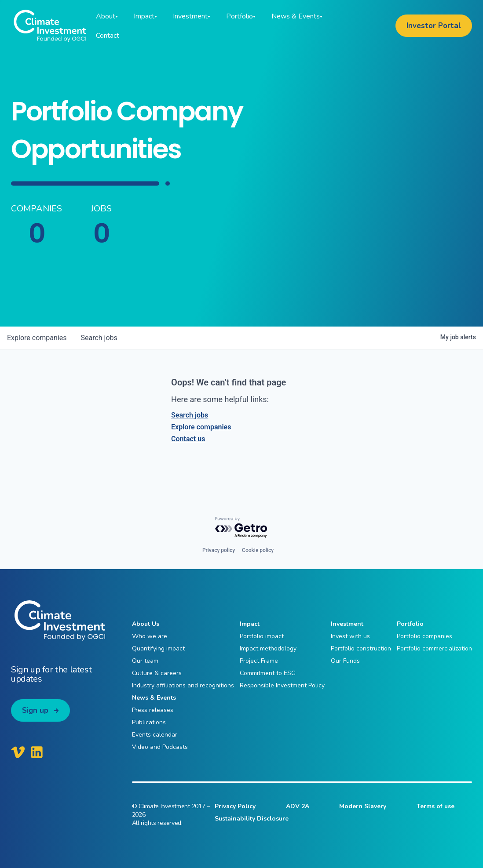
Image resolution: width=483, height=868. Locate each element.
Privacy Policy (235, 806)
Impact (250, 624)
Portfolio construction (361, 648)
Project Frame (259, 661)
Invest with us (350, 636)
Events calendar (155, 735)
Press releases (153, 710)
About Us (146, 624)
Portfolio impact (262, 636)
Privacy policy (219, 550)
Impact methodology (268, 648)
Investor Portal (434, 26)
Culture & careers (157, 673)
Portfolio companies (424, 636)
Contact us (188, 439)
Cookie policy (258, 550)
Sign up (35, 710)
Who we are (150, 636)
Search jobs (190, 415)
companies (37, 338)
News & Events (154, 698)
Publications (149, 722)
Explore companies (201, 427)
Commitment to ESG (268, 673)
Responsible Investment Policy (282, 685)
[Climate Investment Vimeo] (18, 752)
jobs (99, 338)
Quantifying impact (158, 648)
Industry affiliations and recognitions (183, 685)
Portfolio (410, 624)
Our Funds (345, 661)
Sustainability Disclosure (252, 819)
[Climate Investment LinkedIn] (37, 752)
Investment (347, 624)
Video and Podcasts (160, 747)
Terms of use (435, 806)
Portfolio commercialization (434, 648)
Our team (145, 661)
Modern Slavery (363, 806)
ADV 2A (298, 806)
